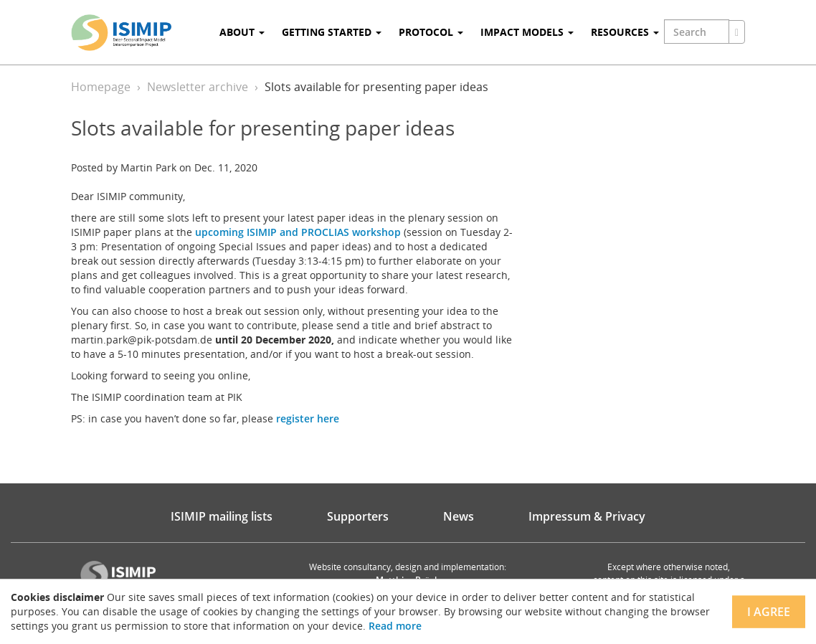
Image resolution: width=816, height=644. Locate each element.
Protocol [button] (431, 32)
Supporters (358, 516)
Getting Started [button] (332, 32)
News (459, 516)
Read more (395, 626)
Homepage (101, 87)
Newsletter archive (198, 87)
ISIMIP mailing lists (222, 516)
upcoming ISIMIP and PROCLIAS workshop (298, 232)
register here (308, 418)
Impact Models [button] (527, 32)
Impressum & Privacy (587, 516)
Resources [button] (625, 32)
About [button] (242, 32)
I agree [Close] (769, 612)
